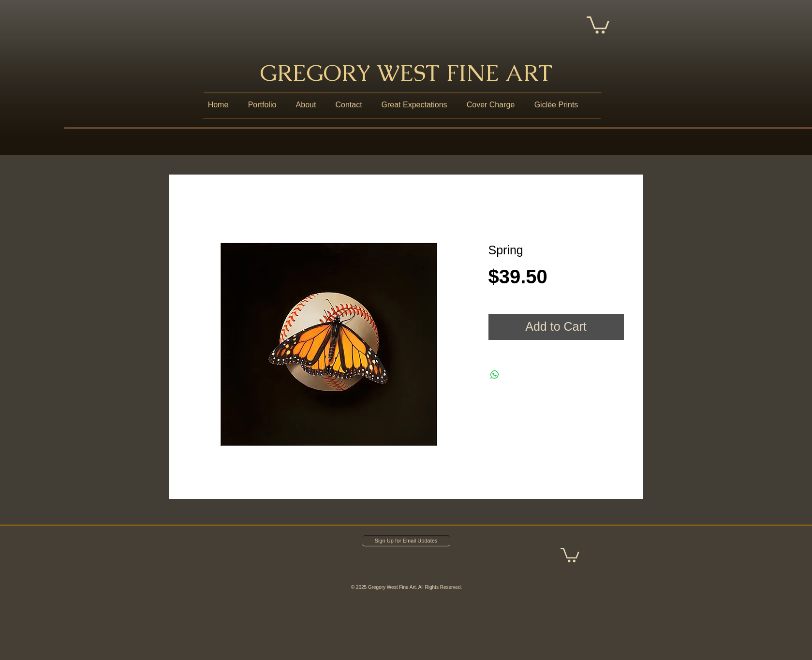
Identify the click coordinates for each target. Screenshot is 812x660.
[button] (598, 24)
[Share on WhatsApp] (495, 375)
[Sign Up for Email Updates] (406, 541)
